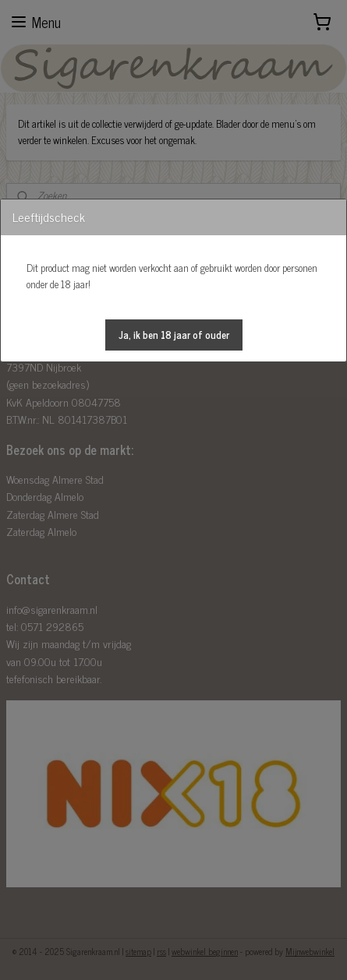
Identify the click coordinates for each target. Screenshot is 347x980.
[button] (174, 335)
